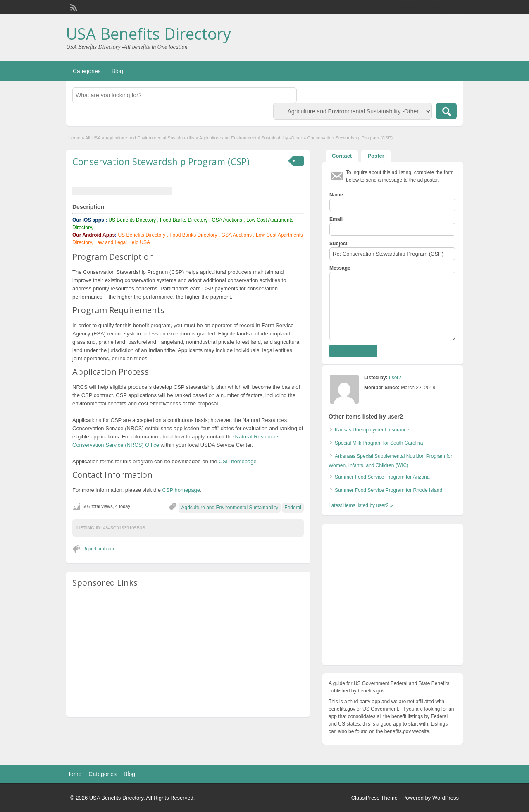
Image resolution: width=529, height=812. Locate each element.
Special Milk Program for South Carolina (379, 443)
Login (453, 7)
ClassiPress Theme (374, 798)
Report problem (98, 549)
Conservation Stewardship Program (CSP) (161, 161)
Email (336, 219)
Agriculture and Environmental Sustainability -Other (251, 138)
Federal (293, 508)
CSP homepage (238, 461)
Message (340, 268)
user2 (395, 378)
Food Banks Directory (184, 220)
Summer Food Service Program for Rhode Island (388, 490)
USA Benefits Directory (149, 34)
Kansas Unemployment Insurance (372, 430)
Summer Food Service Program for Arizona (382, 477)
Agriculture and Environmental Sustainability (150, 138)
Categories (87, 71)
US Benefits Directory (132, 220)
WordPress (446, 798)
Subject (338, 244)
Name (336, 195)
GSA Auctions (227, 220)
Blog (117, 71)
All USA (93, 138)
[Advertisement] (188, 653)
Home (74, 138)
